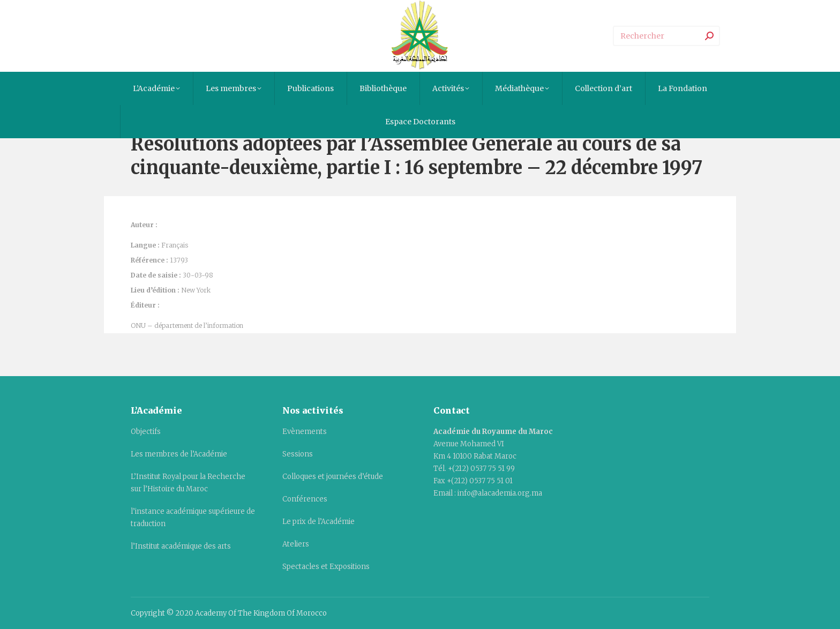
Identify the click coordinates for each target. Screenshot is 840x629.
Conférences (305, 499)
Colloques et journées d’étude (333, 477)
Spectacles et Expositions (326, 567)
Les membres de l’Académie (179, 454)
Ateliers (296, 544)
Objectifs (146, 432)
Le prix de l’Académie (318, 522)
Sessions (298, 454)
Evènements (305, 432)
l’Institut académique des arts (181, 546)
